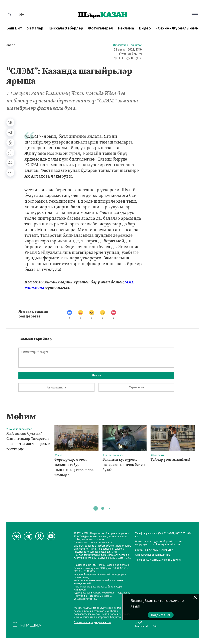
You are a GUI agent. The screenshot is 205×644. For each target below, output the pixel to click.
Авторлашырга (56, 387)
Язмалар (35, 28)
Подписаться (161, 615)
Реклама (126, 28)
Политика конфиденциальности (93, 622)
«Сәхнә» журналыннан (177, 28)
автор (11, 45)
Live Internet (142, 623)
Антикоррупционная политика (153, 555)
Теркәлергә (136, 387)
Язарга (96, 375)
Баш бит (14, 28)
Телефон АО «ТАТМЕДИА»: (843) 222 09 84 (158, 560)
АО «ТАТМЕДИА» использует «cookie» (95, 608)
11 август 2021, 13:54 (128, 50)
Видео (145, 28)
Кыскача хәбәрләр (66, 28)
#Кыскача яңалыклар (128, 45)
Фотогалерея (100, 28)
